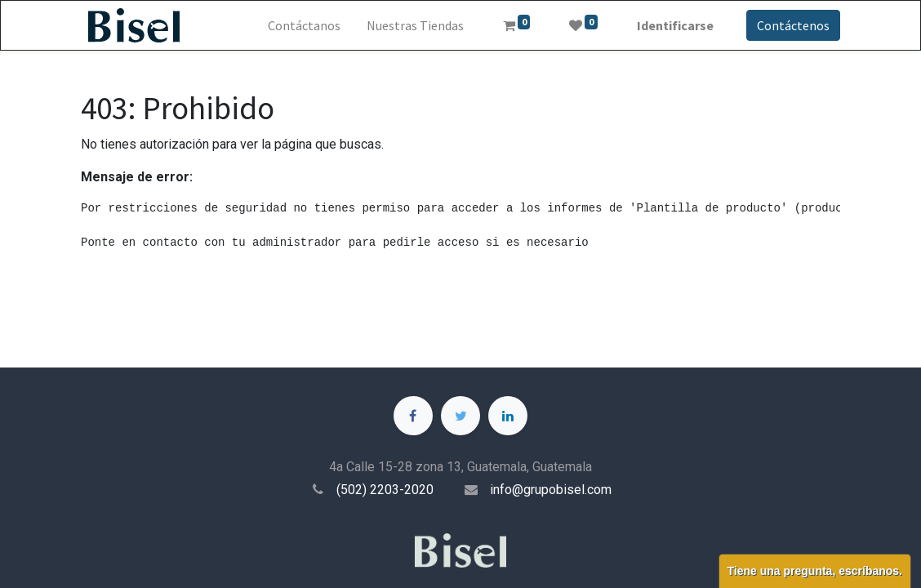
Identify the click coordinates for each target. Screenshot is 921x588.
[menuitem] (304, 25)
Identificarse (675, 25)
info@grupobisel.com (551, 490)
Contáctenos (793, 25)
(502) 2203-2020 (385, 490)
